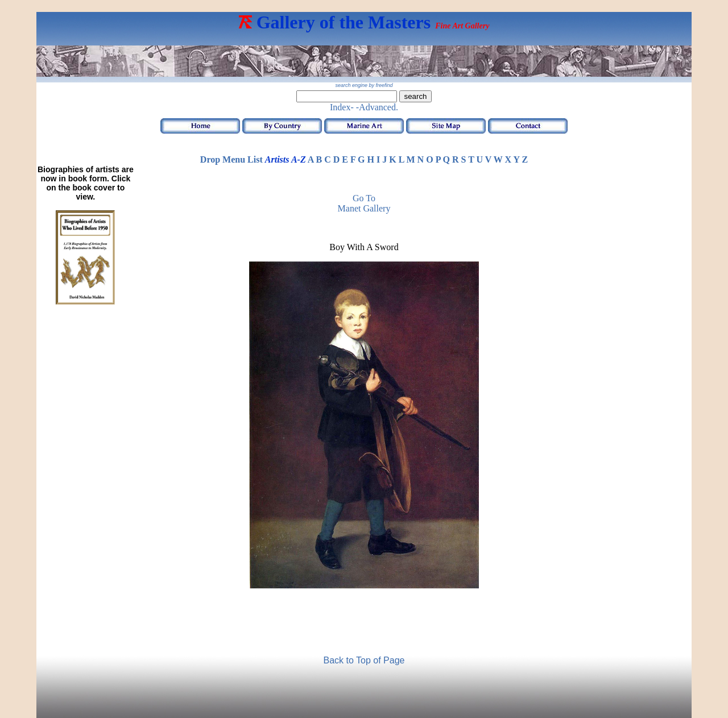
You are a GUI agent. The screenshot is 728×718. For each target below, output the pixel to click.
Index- (342, 107)
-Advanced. (377, 107)
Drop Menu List (231, 159)
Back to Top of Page (364, 660)
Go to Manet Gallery (364, 203)
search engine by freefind (364, 85)
